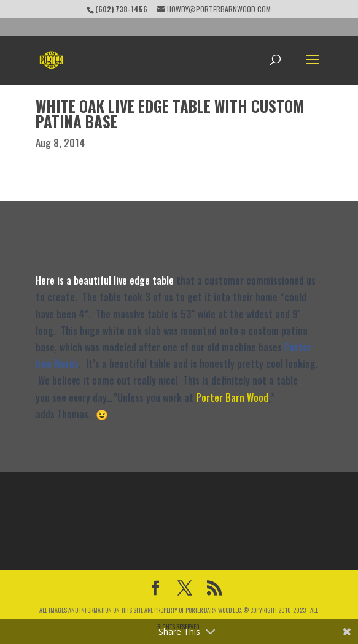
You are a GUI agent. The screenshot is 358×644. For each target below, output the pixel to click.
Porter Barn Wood (232, 397)
